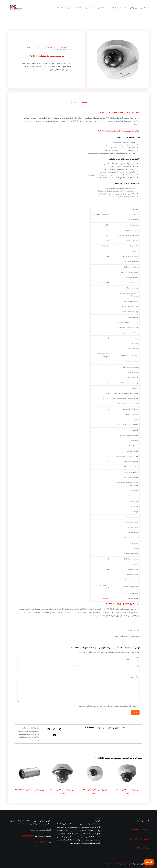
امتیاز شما (138, 659)
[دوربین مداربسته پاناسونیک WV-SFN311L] (127, 773)
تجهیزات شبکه (115, 8)
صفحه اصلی (144, 8)
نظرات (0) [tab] (73, 102)
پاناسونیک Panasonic (25, 731)
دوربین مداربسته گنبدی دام (29, 738)
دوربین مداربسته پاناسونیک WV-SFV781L (62, 792)
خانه (69, 47)
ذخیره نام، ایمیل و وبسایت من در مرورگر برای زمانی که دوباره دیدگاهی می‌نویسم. (107, 706)
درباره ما (69, 8)
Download (106, 599)
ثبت (135, 713)
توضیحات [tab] (84, 102)
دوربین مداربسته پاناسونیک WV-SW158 (95, 792)
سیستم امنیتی (100, 8)
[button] (60, 729)
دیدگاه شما (134, 677)
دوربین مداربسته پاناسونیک (42, 47)
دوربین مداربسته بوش (140, 829)
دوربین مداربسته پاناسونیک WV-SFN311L (127, 792)
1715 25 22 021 (40, 842)
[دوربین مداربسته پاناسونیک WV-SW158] (95, 773)
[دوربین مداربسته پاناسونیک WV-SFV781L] (62, 773)
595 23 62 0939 (28, 836)
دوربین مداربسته (130, 8)
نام (138, 666)
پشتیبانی (87, 8)
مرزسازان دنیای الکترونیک (121, 863)
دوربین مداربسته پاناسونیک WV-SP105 (30, 790)
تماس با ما (60, 8)
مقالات (77, 8)
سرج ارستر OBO (143, 848)
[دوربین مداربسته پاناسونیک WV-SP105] (30, 773)
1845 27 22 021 (41, 845)
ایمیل (75, 666)
